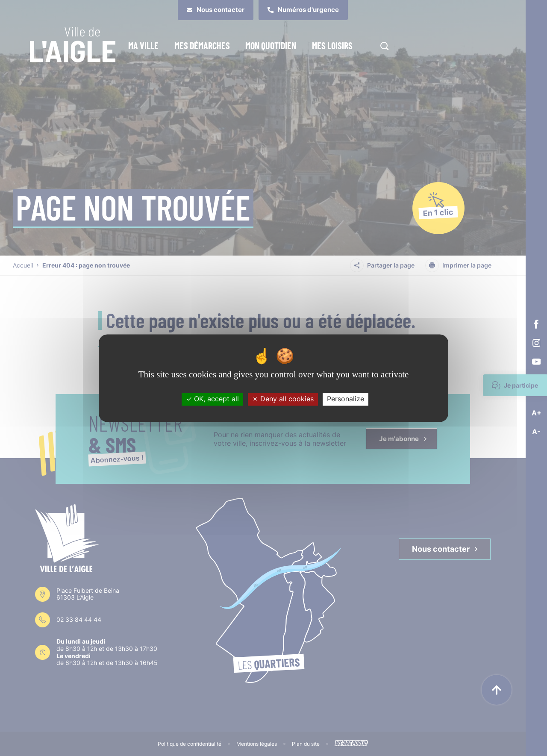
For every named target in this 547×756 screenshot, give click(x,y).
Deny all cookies (283, 399)
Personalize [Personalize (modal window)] (346, 399)
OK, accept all (212, 399)
